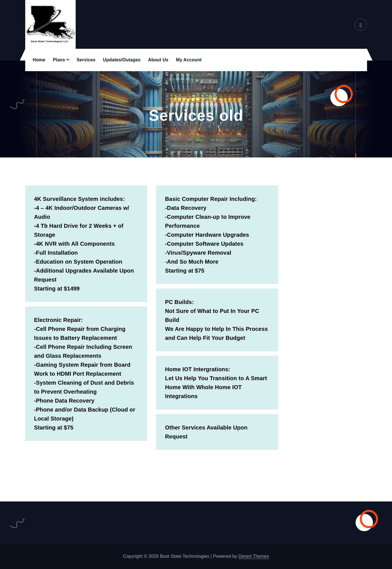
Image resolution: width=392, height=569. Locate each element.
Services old (205, 98)
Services (86, 60)
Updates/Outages (122, 60)
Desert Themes (254, 556)
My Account (189, 60)
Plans (59, 60)
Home (39, 60)
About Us (158, 60)
